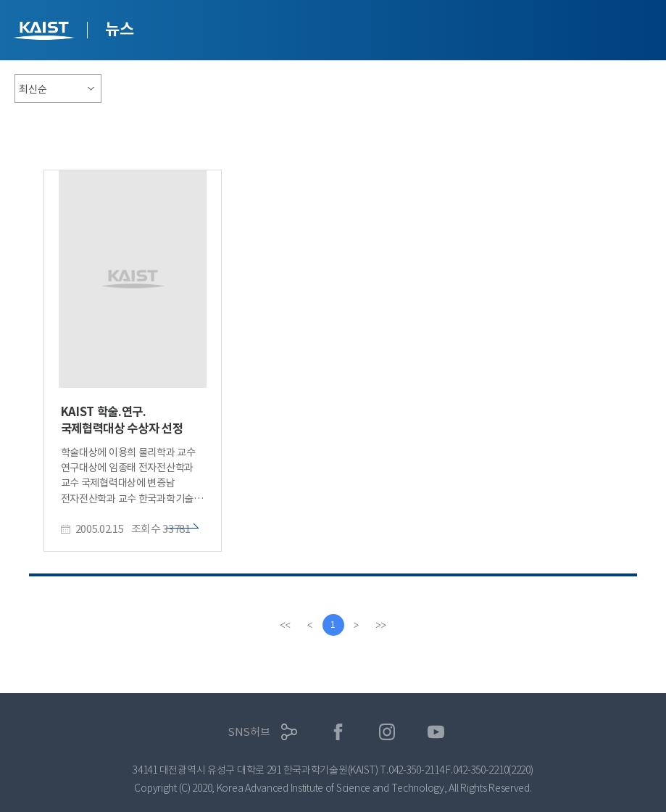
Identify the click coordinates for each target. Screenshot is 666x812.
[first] (286, 625)
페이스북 (338, 732)
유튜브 (436, 732)
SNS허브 (249, 732)
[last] (381, 625)
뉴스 (119, 29)
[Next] (357, 625)
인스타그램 (387, 732)
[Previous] (310, 625)
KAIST (46, 32)
